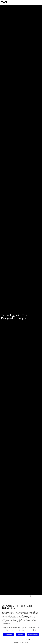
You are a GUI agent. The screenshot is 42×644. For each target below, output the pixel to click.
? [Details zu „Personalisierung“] (36, 630)
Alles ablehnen (8, 635)
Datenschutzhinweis (21, 640)
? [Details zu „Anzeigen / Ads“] (19, 630)
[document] (21, 615)
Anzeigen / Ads (13, 630)
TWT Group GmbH (6, 623)
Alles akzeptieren (33, 635)
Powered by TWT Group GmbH (21, 642)
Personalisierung (29, 630)
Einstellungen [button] (30, 640)
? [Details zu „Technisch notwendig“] (20, 628)
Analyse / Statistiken (30, 628)
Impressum (12, 640)
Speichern (20, 635)
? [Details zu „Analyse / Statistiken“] (38, 628)
